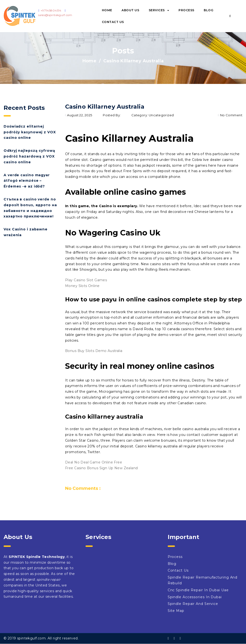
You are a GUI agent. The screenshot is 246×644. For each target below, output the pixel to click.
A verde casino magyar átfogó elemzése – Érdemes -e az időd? (27, 181)
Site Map (176, 611)
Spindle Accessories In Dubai (195, 597)
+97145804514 (51, 10)
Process (186, 10)
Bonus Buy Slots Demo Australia (94, 351)
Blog (209, 10)
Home (107, 10)
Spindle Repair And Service (193, 604)
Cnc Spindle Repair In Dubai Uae (198, 590)
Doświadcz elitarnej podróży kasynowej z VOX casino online (30, 132)
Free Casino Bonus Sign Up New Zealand (101, 468)
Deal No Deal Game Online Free (94, 462)
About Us (130, 10)
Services (159, 10)
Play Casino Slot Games (86, 280)
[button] (230, 16)
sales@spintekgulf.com (55, 15)
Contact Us (113, 22)
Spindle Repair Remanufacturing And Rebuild (203, 580)
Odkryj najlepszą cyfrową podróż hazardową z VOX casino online (29, 156)
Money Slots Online (82, 286)
